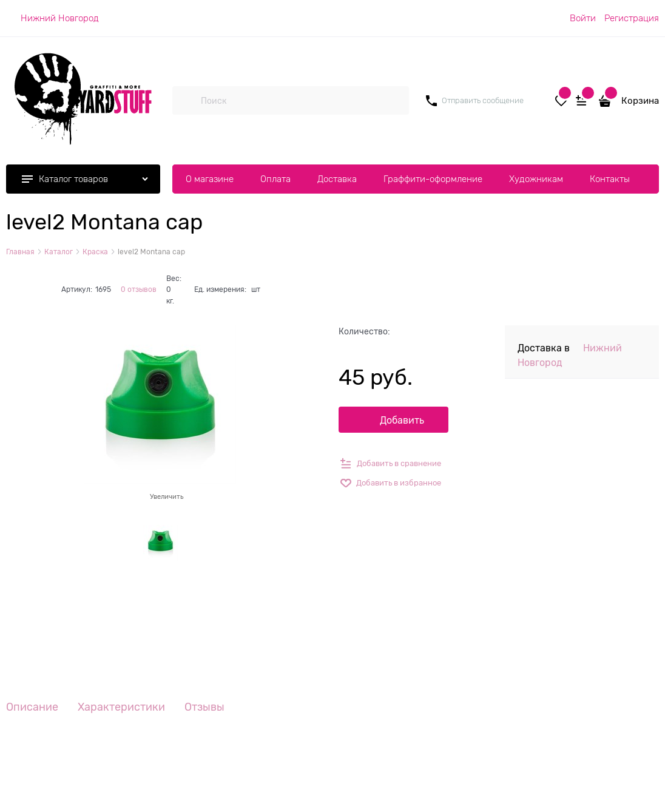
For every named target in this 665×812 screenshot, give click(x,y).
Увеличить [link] (167, 496)
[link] (52, 18)
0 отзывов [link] (139, 289)
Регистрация (632, 18)
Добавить (402, 421)
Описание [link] (32, 707)
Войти (583, 18)
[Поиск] (186, 101)
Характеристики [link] (121, 707)
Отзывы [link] (204, 707)
